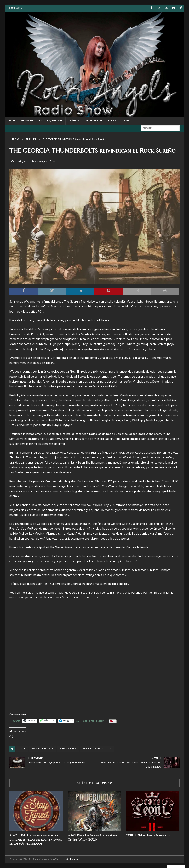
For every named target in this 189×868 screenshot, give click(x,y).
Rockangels (41, 161)
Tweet (16, 720)
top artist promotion (97, 749)
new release (68, 749)
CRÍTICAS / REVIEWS (51, 121)
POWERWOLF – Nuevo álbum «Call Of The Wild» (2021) (92, 837)
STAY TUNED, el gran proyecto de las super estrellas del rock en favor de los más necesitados (35, 839)
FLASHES (58, 161)
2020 (22, 749)
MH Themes (72, 859)
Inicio (11, 121)
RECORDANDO (94, 121)
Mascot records (42, 749)
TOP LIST (113, 121)
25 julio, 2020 (22, 161)
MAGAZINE (27, 121)
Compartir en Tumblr (91, 720)
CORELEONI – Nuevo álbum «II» (148, 835)
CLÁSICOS (74, 121)
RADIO (128, 121)
